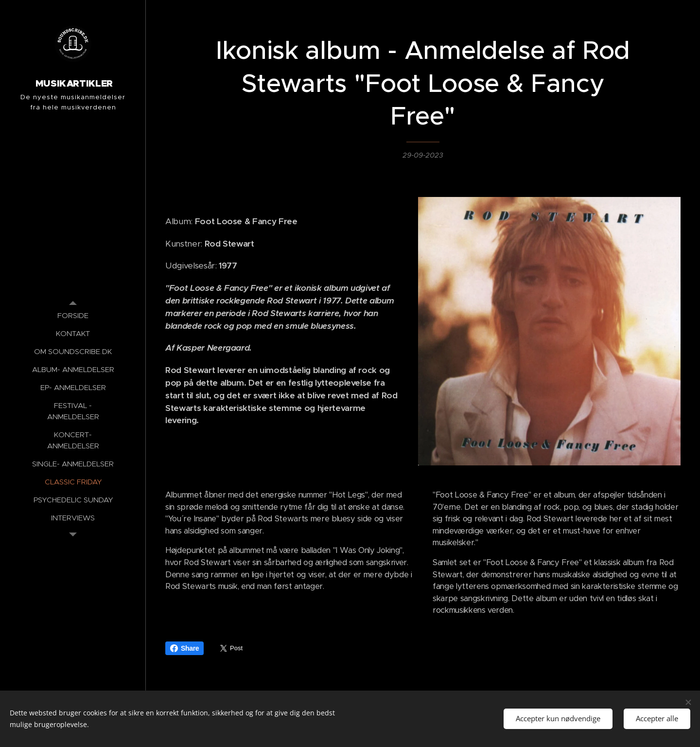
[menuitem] (73, 315)
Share (184, 648)
